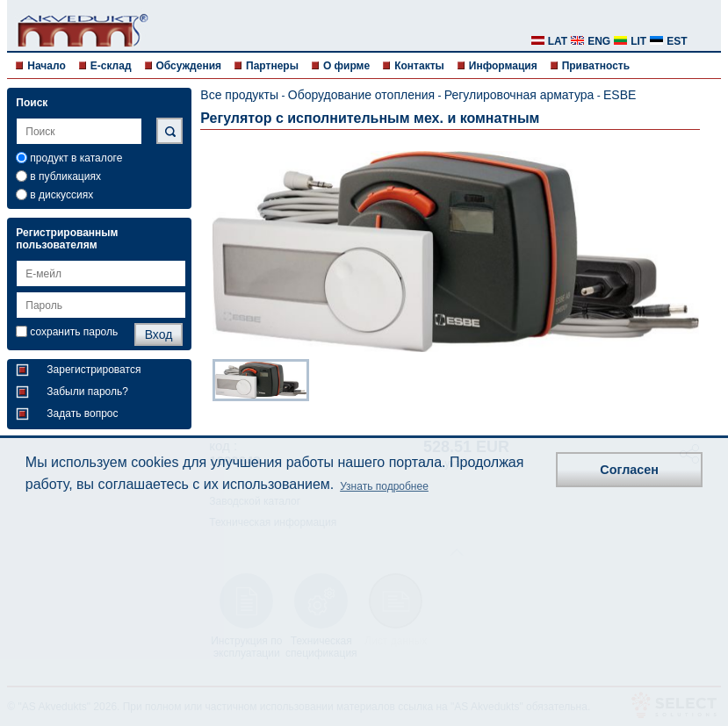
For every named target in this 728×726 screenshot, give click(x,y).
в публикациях (65, 176)
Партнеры (272, 66)
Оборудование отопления (361, 95)
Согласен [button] (629, 470)
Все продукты (239, 95)
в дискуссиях (61, 195)
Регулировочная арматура (519, 95)
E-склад (111, 66)
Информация (503, 66)
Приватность (596, 66)
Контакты (419, 66)
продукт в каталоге (76, 158)
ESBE (620, 95)
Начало (46, 66)
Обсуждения (189, 66)
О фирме (346, 66)
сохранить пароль (74, 332)
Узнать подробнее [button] (384, 486)
